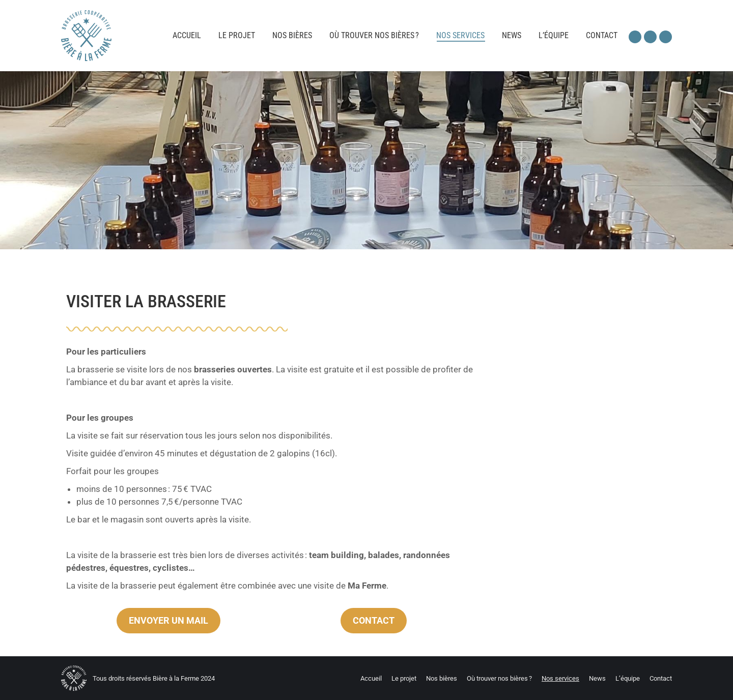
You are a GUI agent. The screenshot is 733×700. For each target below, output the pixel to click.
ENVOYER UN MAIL (168, 620)
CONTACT (374, 620)
